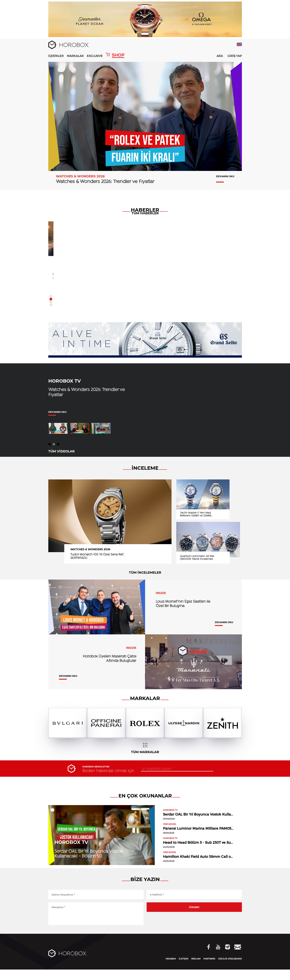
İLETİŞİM (184, 969)
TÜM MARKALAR (145, 759)
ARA (217, 56)
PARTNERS (209, 969)
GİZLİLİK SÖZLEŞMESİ (230, 969)
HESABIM (171, 969)
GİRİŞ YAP (235, 56)
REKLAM (196, 969)
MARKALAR (75, 56)
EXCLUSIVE (95, 56)
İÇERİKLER (56, 56)
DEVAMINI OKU (225, 177)
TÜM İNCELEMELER (145, 582)
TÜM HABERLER (145, 315)
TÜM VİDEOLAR (62, 460)
